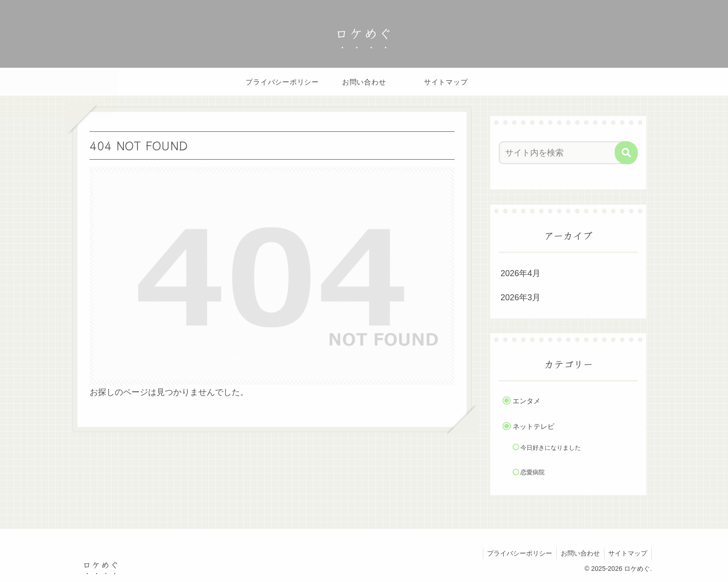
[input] (563, 153)
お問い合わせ (578, 553)
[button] (626, 153)
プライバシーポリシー (517, 553)
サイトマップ (627, 553)
